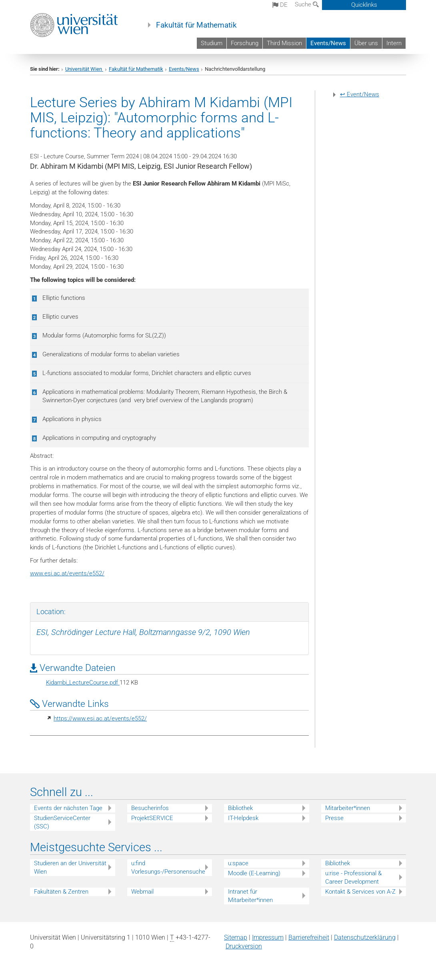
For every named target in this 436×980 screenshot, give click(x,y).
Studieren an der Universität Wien (70, 867)
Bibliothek (240, 808)
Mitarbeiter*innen (348, 808)
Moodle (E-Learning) (254, 873)
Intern (394, 43)
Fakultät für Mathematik (196, 25)
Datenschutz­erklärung (365, 937)
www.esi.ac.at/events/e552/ (67, 573)
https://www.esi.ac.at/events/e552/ (100, 719)
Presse (334, 818)
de (280, 5)
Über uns (366, 43)
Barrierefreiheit (309, 937)
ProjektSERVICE (152, 818)
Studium (212, 43)
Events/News (328, 43)
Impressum (268, 937)
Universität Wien (84, 69)
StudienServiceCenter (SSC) (62, 822)
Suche (307, 4)
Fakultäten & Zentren (61, 892)
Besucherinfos (150, 808)
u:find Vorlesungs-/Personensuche (168, 867)
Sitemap (236, 937)
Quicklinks (364, 5)
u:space (238, 863)
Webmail (142, 892)
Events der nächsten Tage (68, 808)
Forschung (245, 43)
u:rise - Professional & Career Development (353, 877)
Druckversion (244, 946)
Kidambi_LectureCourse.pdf (83, 683)
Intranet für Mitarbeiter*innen (250, 896)
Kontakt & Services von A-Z (360, 892)
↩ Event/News (360, 94)
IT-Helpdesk (243, 818)
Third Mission (284, 43)
